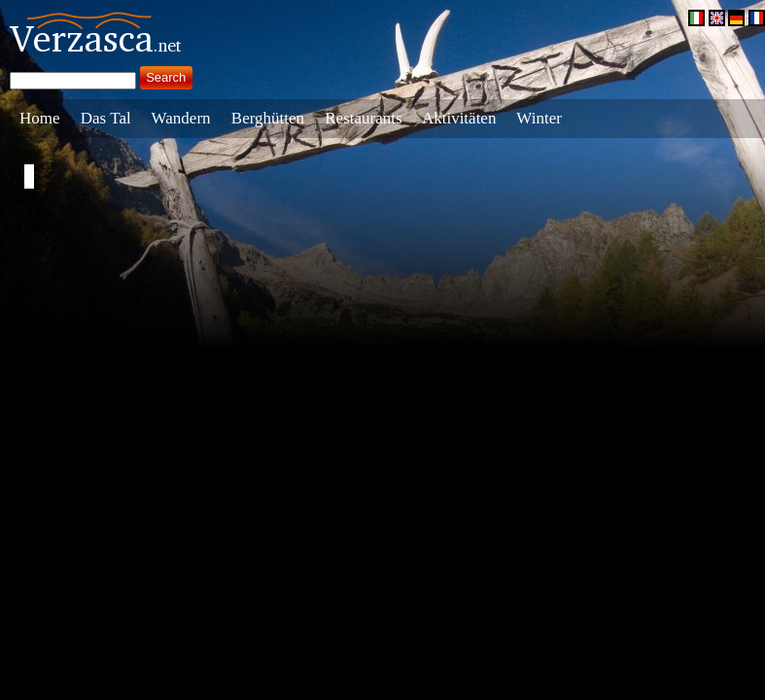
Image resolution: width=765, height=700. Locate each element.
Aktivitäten (459, 118)
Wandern (181, 118)
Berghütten (268, 118)
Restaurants (363, 118)
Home (40, 118)
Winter (539, 118)
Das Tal (106, 118)
